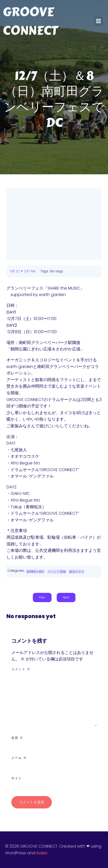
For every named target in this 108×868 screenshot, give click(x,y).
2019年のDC (35, 572)
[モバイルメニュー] (99, 21)
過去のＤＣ (77, 572)
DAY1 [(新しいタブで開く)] (11, 312)
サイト (17, 778)
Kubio (42, 853)
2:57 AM (30, 271)
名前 (17, 738)
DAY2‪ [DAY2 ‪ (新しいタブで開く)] (12, 325)
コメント (21, 669)
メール (19, 758)
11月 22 (15, 271)
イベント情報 (57, 572)
